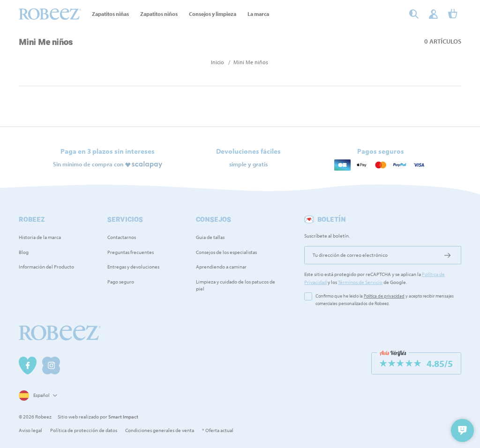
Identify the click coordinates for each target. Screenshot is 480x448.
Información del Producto (46, 267)
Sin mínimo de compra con (88, 164)
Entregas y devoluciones (133, 267)
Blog (24, 252)
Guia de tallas (210, 237)
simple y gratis (248, 164)
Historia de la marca (40, 237)
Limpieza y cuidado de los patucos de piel (236, 285)
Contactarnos (122, 237)
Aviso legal (30, 430)
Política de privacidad (384, 296)
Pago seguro (121, 282)
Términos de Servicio (360, 282)
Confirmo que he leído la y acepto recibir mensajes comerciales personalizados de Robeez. (385, 299)
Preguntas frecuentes (131, 252)
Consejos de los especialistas (226, 252)
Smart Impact (123, 417)
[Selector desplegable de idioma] (37, 396)
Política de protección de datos (84, 430)
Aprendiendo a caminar (221, 267)
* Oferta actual (218, 430)
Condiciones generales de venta (160, 430)
